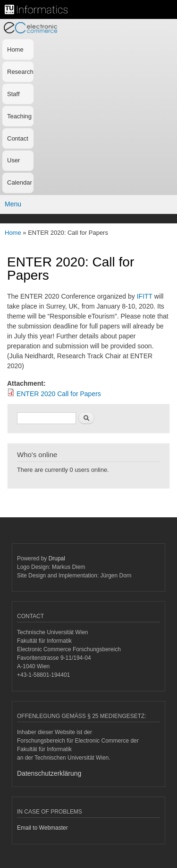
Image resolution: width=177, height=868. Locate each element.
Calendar (20, 182)
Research (20, 72)
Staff (13, 94)
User (13, 160)
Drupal (57, 558)
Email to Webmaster (42, 828)
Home (15, 49)
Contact (18, 138)
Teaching (19, 116)
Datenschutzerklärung (49, 773)
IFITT (146, 296)
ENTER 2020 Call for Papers (59, 394)
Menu (13, 204)
